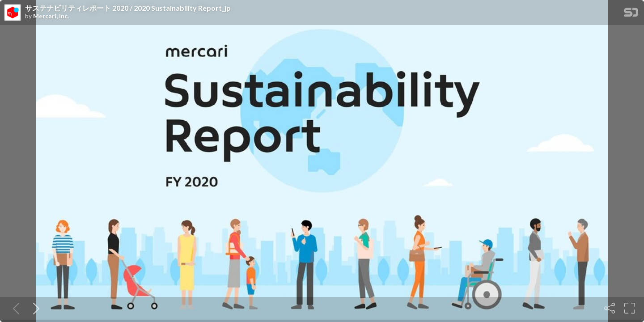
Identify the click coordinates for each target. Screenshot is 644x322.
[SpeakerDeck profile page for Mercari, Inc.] (13, 13)
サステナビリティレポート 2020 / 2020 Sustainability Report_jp (128, 8)
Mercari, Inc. (51, 16)
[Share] (610, 308)
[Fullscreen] (630, 308)
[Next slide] (34, 308)
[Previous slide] (14, 308)
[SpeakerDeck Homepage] (631, 14)
